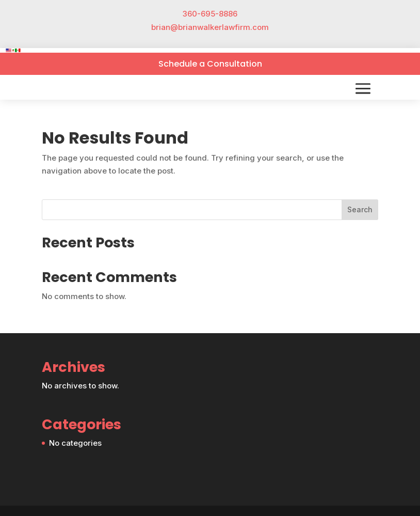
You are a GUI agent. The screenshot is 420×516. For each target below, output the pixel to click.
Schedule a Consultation (210, 64)
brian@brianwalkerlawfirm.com (210, 27)
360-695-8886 (210, 14)
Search (360, 209)
